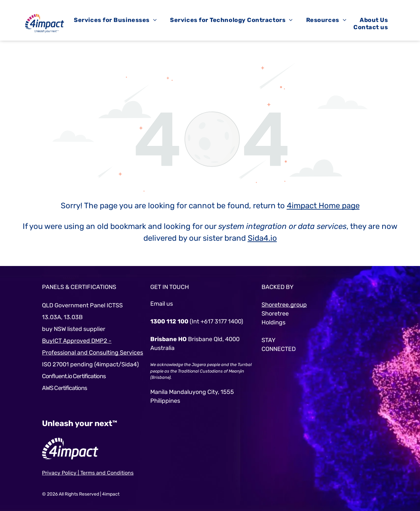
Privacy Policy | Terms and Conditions (88, 473)
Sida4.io (262, 238)
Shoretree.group (284, 305)
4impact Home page (323, 206)
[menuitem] (115, 20)
